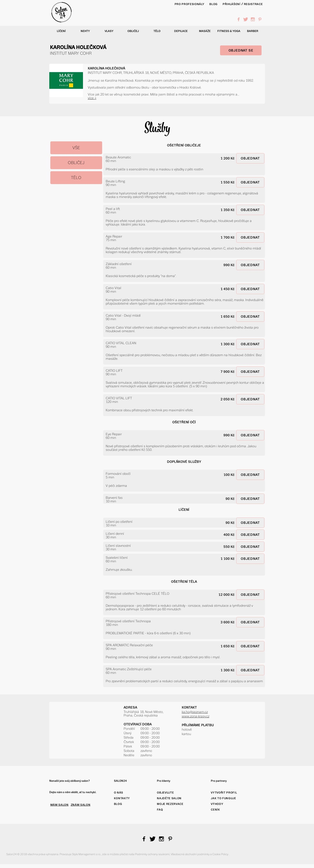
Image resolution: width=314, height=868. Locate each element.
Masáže (205, 31)
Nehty (85, 31)
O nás (119, 793)
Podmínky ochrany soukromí (152, 854)
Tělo (157, 31)
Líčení (61, 31)
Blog (118, 804)
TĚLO (76, 178)
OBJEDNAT (250, 158)
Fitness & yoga (229, 31)
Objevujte (165, 793)
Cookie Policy (221, 854)
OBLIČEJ (76, 163)
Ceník (215, 810)
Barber (253, 31)
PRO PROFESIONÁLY (190, 4)
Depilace (181, 31)
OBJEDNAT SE (241, 50)
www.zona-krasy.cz (196, 716)
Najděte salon (169, 798)
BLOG (213, 4)
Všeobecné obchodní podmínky (190, 854)
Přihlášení (232, 4)
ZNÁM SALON (81, 805)
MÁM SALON (59, 805)
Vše (76, 148)
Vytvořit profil (224, 793)
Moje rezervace (170, 804)
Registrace (253, 4)
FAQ (160, 810)
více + (92, 98)
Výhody (217, 804)
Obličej (133, 31)
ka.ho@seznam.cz (195, 712)
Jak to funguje (223, 798)
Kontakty (122, 798)
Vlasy (109, 31)
